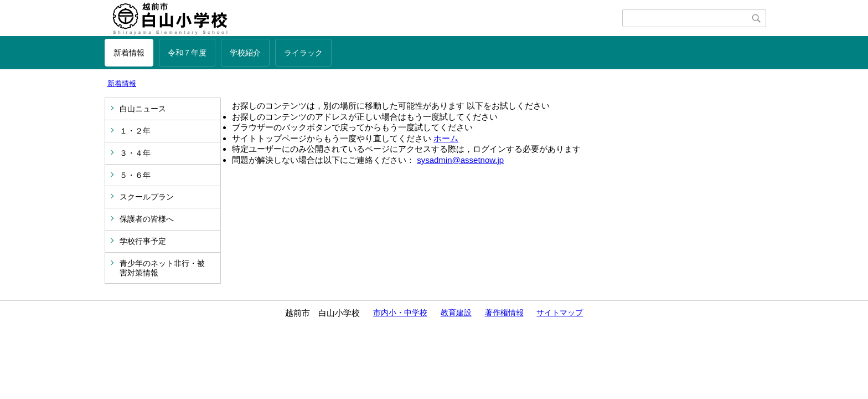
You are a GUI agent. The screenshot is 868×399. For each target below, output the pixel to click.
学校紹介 (245, 53)
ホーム (446, 138)
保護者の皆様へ (147, 219)
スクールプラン (147, 197)
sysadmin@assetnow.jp (460, 160)
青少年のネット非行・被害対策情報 (162, 268)
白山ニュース (143, 109)
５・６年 (135, 175)
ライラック (303, 53)
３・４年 (135, 153)
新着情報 (129, 53)
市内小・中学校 (400, 313)
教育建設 (456, 313)
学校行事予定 (143, 241)
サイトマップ (560, 313)
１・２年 (135, 131)
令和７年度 (187, 53)
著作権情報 (504, 313)
